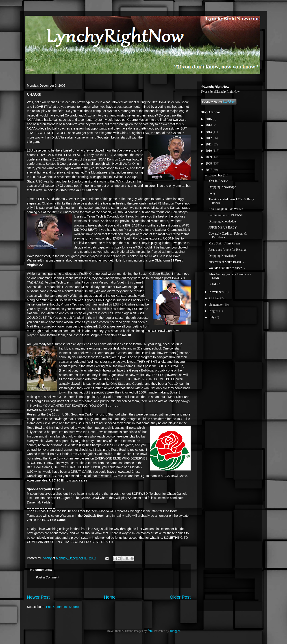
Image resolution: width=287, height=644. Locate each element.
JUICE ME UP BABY (223, 227)
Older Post (180, 597)
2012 (209, 138)
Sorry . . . (214, 193)
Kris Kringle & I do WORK (226, 209)
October (215, 298)
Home (110, 597)
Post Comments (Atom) (62, 607)
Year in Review (218, 181)
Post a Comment (48, 577)
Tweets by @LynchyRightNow (220, 92)
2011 (209, 144)
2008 (209, 164)
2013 (209, 132)
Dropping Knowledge (222, 187)
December (216, 175)
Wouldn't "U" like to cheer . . (227, 268)
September (216, 305)
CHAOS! (214, 284)
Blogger (175, 631)
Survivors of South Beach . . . (227, 262)
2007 (209, 170)
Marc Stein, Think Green (224, 243)
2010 (209, 151)
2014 (209, 125)
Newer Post (38, 597)
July (212, 317)
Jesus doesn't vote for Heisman (228, 250)
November (216, 292)
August (214, 311)
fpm (150, 631)
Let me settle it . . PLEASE (226, 215)
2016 (209, 119)
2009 (209, 157)
